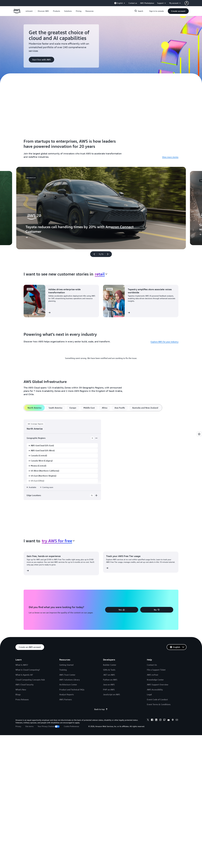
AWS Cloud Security (25, 685)
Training (63, 670)
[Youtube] (169, 720)
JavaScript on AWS (112, 694)
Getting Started (66, 665)
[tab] (35, 408)
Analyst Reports (67, 694)
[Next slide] (109, 254)
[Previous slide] (93, 254)
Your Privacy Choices (49, 726)
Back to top (101, 709)
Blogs (18, 694)
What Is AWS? (22, 665)
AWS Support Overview (158, 685)
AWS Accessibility (155, 690)
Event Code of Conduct (157, 699)
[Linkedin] (156, 720)
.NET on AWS (109, 675)
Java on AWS (109, 685)
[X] (148, 720)
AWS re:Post (153, 675)
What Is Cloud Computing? (28, 670)
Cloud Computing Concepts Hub (30, 680)
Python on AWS (110, 680)
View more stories (170, 157)
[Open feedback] (199, 434)
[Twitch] (164, 720)
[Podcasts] (173, 720)
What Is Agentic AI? (24, 675)
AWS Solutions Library (70, 680)
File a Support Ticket (156, 670)
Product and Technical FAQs (72, 690)
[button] (43, 11)
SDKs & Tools (109, 670)
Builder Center (110, 665)
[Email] (177, 720)
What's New (21, 690)
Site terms (29, 726)
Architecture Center (68, 685)
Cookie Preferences (71, 726)
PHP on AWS (109, 690)
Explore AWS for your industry (165, 342)
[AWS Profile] (187, 3)
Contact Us (152, 665)
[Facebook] (152, 720)
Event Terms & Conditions (159, 704)
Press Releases (22, 699)
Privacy (18, 726)
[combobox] (101, 274)
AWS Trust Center (67, 675)
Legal (149, 694)
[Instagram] (160, 720)
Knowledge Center (155, 680)
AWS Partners (66, 699)
